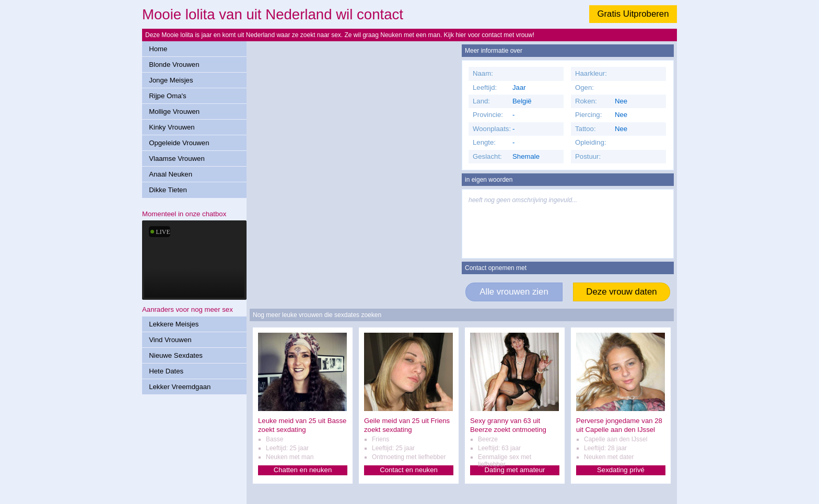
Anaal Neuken (171, 174)
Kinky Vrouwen (172, 127)
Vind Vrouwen (170, 340)
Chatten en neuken (303, 470)
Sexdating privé (621, 470)
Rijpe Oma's (167, 96)
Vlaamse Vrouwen (177, 159)
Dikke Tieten (168, 190)
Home (158, 49)
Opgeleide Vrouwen (179, 143)
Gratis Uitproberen (633, 14)
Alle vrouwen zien (514, 292)
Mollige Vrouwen (174, 112)
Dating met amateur (515, 470)
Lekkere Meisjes (174, 324)
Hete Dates (166, 371)
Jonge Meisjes (171, 80)
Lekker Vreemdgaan (180, 387)
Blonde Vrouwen (174, 65)
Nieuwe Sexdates (176, 355)
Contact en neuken (409, 470)
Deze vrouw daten (621, 292)
